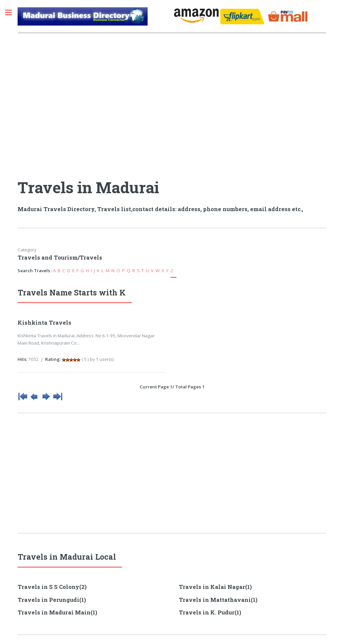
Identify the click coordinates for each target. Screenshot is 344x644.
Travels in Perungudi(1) (52, 600)
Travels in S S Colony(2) (52, 587)
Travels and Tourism (48, 258)
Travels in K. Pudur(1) (210, 612)
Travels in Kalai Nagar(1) (215, 587)
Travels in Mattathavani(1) (218, 600)
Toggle (12, 12)
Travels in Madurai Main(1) (57, 612)
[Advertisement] (95, 97)
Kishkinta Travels (44, 323)
